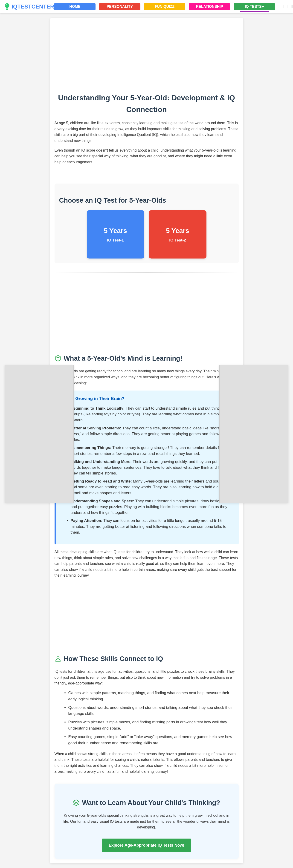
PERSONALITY (120, 7)
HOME (75, 7)
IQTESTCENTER (29, 7)
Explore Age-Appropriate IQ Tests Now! (146, 845)
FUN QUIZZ (165, 7)
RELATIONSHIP (209, 7)
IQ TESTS (254, 7)
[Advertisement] (39, 433)
